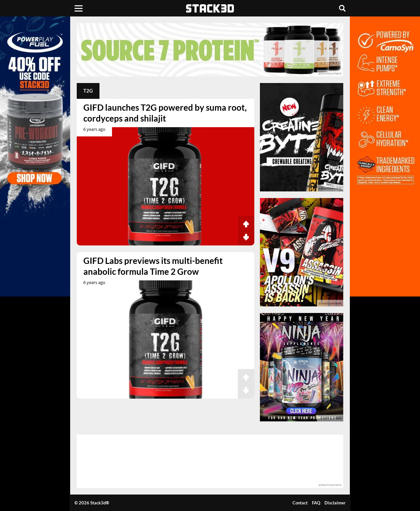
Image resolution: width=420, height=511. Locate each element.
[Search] (342, 8)
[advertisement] (210, 50)
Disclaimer (335, 503)
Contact (300, 503)
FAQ (316, 503)
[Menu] (79, 8)
